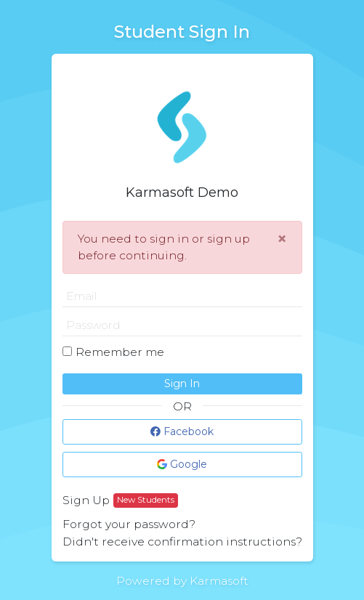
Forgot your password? (129, 524)
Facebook (182, 431)
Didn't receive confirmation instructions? (182, 542)
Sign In (182, 384)
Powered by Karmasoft (182, 581)
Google (182, 464)
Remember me (120, 352)
